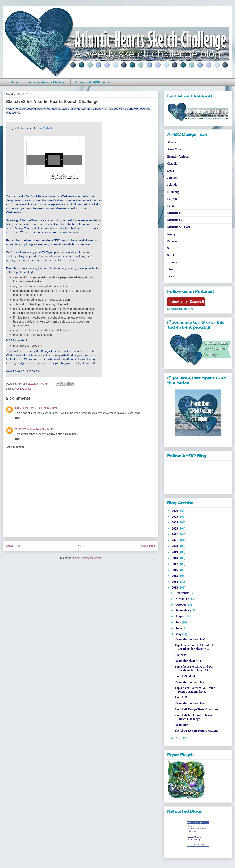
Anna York (174, 149)
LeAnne (172, 199)
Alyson (172, 142)
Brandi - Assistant (179, 157)
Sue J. (171, 255)
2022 (175, 534)
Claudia (172, 164)
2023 (175, 529)
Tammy (172, 262)
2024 (175, 522)
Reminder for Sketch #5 (190, 639)
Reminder (181, 725)
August (181, 616)
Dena (171, 171)
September (183, 610)
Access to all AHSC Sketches (94, 82)
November (183, 599)
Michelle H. (175, 213)
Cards (190, 837)
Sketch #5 (181, 655)
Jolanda (172, 185)
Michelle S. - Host (179, 227)
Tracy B (172, 276)
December (182, 593)
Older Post (148, 546)
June (179, 628)
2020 (175, 546)
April (179, 738)
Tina (170, 269)
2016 (175, 570)
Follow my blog (198, 844)
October (181, 605)
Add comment (16, 447)
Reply (18, 418)
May (179, 634)
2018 (175, 558)
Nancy (171, 234)
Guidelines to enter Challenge (47, 82)
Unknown (21, 429)
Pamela (172, 241)
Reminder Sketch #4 (188, 661)
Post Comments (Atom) (88, 558)
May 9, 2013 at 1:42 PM (40, 429)
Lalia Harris (22, 408)
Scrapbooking (194, 839)
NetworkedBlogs (195, 822)
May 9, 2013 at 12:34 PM (43, 408)
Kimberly (173, 192)
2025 (175, 517)
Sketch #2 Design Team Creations (196, 709)
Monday (19, 389)
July (179, 622)
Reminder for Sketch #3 (190, 682)
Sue (170, 248)
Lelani (171, 206)
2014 (175, 582)
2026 (175, 511)
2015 (175, 576)
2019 (175, 552)
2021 (175, 540)
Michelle (48, 128)
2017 (175, 564)
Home (14, 82)
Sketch (28, 389)
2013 (175, 587)
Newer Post (14, 546)
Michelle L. (174, 220)
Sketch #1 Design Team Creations (196, 731)
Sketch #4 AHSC (186, 676)
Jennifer (173, 178)
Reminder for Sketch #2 (190, 703)
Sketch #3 (181, 697)
